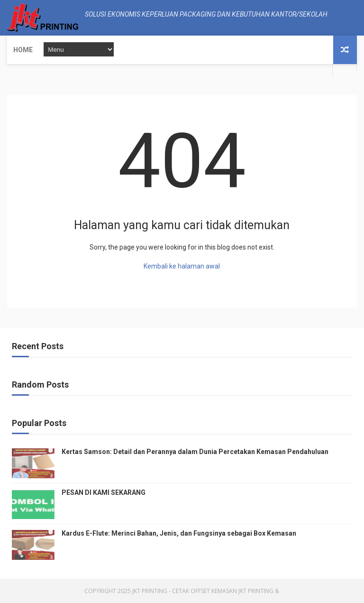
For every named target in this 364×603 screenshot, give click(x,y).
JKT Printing (256, 591)
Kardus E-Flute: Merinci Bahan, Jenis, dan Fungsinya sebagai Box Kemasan (179, 533)
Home (23, 50)
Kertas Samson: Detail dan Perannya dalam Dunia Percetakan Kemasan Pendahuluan (195, 452)
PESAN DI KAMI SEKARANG (104, 492)
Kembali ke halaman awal (182, 266)
